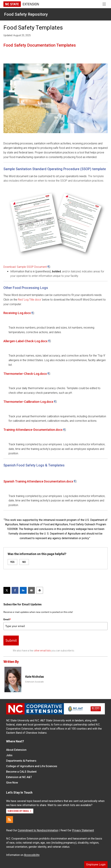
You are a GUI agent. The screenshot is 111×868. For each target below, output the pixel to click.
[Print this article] (40, 590)
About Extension (16, 750)
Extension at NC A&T (19, 777)
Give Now (12, 783)
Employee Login (96, 865)
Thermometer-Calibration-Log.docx (28, 402)
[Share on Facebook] (15, 590)
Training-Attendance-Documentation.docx (33, 430)
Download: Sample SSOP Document (25, 267)
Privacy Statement (83, 830)
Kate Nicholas (35, 677)
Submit (11, 640)
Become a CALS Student (21, 772)
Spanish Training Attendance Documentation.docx (38, 481)
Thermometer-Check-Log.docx (25, 374)
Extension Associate (34, 682)
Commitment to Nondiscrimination (38, 830)
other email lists (42, 651)
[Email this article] (31, 590)
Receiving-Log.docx (17, 313)
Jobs (9, 755)
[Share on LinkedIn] (23, 590)
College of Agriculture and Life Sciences (32, 766)
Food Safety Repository (26, 14)
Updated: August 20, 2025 (17, 35)
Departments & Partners (21, 761)
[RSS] (10, 820)
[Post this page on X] (7, 590)
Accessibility (32, 855)
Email (7, 619)
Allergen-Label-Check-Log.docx (25, 341)
